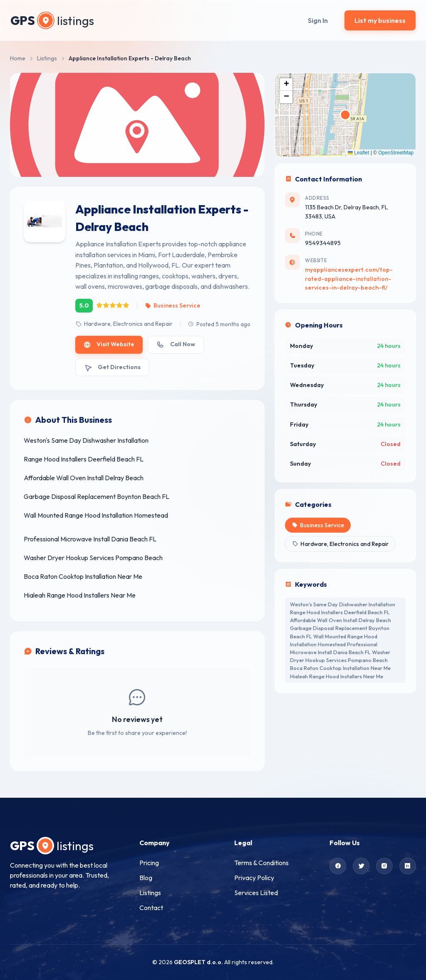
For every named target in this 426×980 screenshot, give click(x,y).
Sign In (318, 20)
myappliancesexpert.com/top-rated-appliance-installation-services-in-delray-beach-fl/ (349, 279)
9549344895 (323, 243)
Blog (146, 878)
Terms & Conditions (261, 863)
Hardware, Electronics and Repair (124, 324)
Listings (47, 58)
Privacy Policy (254, 878)
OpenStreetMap (396, 153)
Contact (151, 908)
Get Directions (112, 367)
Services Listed (256, 893)
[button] (286, 84)
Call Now (176, 344)
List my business (380, 20)
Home (18, 58)
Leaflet (358, 153)
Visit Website (109, 344)
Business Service (172, 305)
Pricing (149, 863)
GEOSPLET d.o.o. (198, 962)
